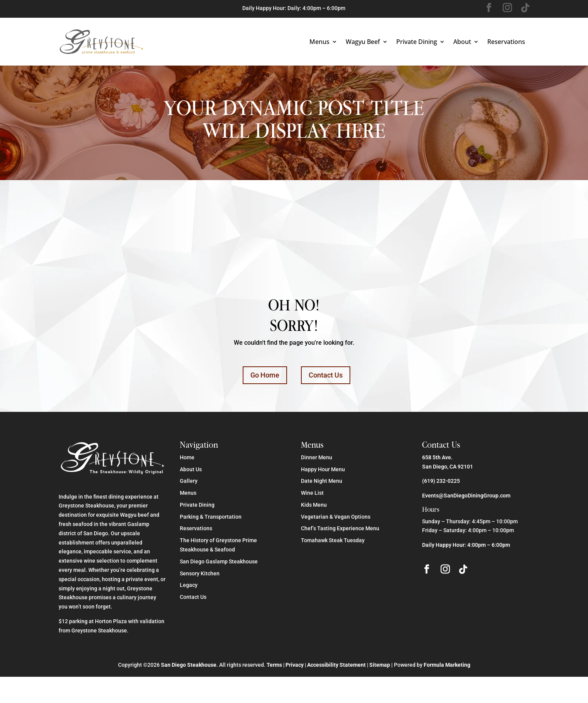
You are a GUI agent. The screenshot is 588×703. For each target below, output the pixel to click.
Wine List (312, 493)
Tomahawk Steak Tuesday (333, 540)
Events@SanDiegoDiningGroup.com (466, 496)
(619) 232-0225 (441, 481)
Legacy (189, 585)
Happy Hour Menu (323, 469)
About (462, 42)
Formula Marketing (447, 665)
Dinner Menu (317, 457)
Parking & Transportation (211, 517)
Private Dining (417, 42)
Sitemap (380, 665)
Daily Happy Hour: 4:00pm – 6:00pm (466, 545)
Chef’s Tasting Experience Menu (340, 528)
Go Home (265, 375)
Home (187, 457)
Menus (319, 42)
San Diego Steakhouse (189, 665)
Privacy (295, 665)
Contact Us (326, 375)
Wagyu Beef (363, 42)
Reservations (506, 42)
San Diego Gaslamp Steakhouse (219, 561)
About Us (191, 469)
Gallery (189, 481)
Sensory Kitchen (200, 573)
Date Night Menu (322, 481)
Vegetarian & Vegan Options (336, 517)
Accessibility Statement (336, 665)
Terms (274, 665)
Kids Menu (314, 505)
